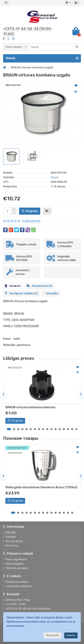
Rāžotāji (9, 532)
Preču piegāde (13, 564)
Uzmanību (52, 293)
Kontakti (10, 537)
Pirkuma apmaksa (16, 568)
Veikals (42, 58)
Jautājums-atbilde (21, 293)
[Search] (55, 47)
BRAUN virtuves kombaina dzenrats (30, 407)
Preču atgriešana (15, 559)
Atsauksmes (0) (40, 286)
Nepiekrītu (53, 635)
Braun (55, 177)
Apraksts (13, 286)
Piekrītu (71, 635)
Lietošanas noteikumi (18, 586)
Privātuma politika (16, 582)
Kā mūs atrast (13, 541)
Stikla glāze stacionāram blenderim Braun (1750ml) (41, 487)
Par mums (11, 546)
